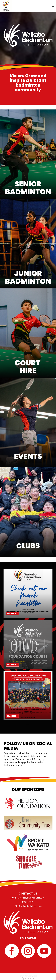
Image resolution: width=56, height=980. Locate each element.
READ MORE (12, 613)
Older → (28, 724)
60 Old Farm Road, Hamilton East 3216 (27, 898)
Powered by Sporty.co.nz (28, 976)
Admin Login (28, 978)
